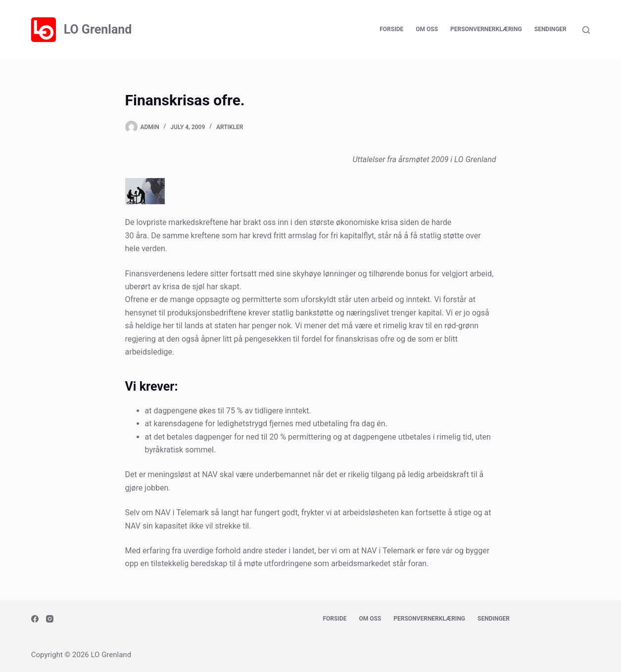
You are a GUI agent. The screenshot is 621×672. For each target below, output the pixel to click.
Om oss (427, 29)
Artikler (230, 127)
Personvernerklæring (486, 29)
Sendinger (550, 29)
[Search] (586, 30)
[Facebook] (35, 619)
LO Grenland (98, 29)
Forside (391, 29)
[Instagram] (50, 619)
